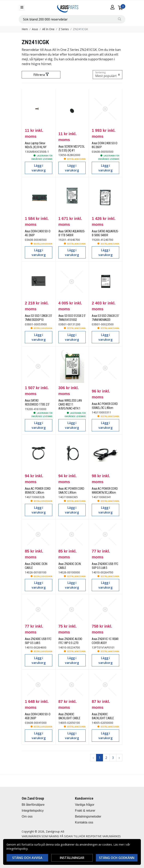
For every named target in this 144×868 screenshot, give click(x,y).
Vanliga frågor (85, 805)
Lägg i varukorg (39, 168)
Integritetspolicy (33, 811)
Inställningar (72, 858)
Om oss (27, 816)
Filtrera (41, 75)
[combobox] (72, 19)
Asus (35, 29)
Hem (25, 29)
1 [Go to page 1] (100, 758)
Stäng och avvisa (27, 858)
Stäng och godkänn (117, 858)
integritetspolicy (17, 849)
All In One (48, 29)
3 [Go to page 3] (113, 758)
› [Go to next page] (119, 758)
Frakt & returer (85, 811)
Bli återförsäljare (33, 805)
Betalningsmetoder (88, 816)
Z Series (64, 29)
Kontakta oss (84, 822)
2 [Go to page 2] (106, 758)
